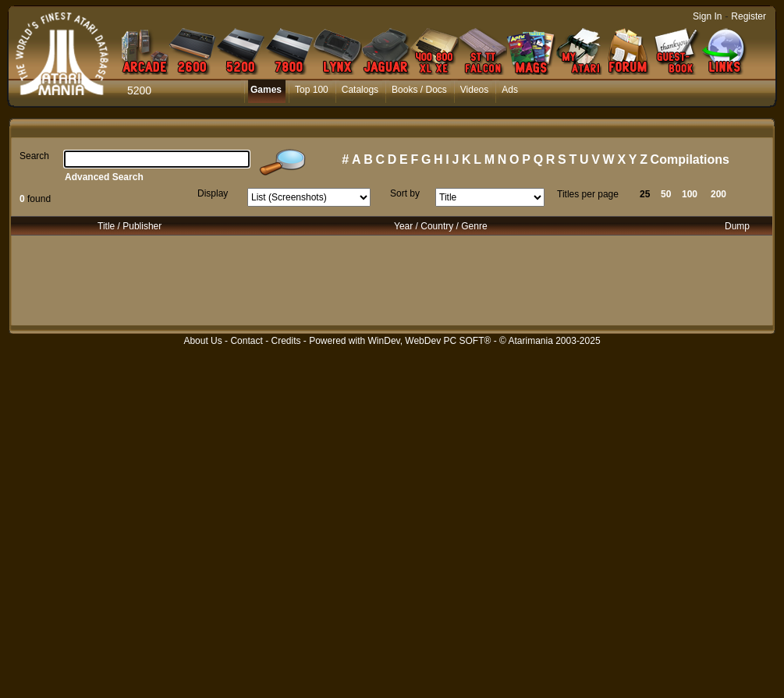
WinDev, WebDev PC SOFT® (430, 341)
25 (645, 194)
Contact (246, 341)
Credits (286, 341)
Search (34, 156)
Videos (474, 90)
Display (213, 193)
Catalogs (360, 90)
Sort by (405, 193)
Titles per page (588, 194)
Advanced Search (104, 177)
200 (718, 194)
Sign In (707, 16)
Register (749, 16)
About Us (202, 341)
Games (266, 90)
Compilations (690, 159)
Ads (510, 90)
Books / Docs (419, 90)
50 (666, 194)
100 (690, 194)
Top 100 (312, 90)
